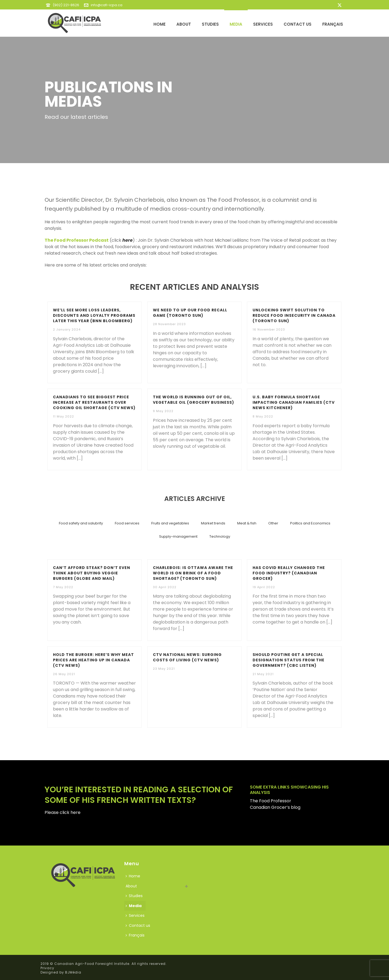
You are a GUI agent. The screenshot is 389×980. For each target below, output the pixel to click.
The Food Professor (271, 801)
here (128, 240)
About (184, 24)
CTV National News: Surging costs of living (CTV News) (187, 657)
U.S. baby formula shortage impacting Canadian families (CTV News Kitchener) (294, 402)
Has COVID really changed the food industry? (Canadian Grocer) (289, 573)
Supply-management (178, 536)
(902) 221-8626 (66, 5)
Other (273, 523)
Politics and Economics (310, 523)
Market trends (213, 523)
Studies (210, 24)
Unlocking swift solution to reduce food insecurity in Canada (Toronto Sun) (294, 315)
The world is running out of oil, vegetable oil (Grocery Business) (194, 400)
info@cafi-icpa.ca (107, 5)
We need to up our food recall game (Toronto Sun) (190, 313)
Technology (220, 536)
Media (236, 24)
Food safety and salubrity (81, 523)
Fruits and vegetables (170, 523)
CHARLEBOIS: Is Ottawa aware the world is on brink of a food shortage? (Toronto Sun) (193, 573)
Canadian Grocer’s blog (275, 807)
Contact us (298, 24)
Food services (127, 523)
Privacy (47, 968)
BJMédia (73, 972)
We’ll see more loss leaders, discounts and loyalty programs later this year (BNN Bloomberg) (94, 315)
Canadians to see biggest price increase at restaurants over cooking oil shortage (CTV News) (94, 402)
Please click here (63, 812)
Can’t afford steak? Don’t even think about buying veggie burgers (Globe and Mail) (92, 573)
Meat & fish (247, 523)
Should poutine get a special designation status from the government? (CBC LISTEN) (289, 660)
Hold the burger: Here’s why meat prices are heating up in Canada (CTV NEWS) (93, 660)
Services (263, 24)
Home (160, 24)
